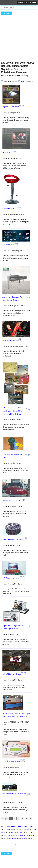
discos (32, 836)
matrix (3, 833)
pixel (18, 830)
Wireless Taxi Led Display (11, 500)
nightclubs (20, 836)
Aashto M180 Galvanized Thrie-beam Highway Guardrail (13, 299)
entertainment (11, 839)
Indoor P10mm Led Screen (12, 674)
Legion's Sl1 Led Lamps (11, 107)
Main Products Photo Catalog (17, 826)
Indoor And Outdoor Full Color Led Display (14, 795)
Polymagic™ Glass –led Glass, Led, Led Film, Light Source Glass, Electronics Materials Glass (15, 411)
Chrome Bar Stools (9, 208)
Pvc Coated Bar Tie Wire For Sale (12, 456)
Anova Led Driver (8, 245)
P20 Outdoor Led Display (11, 578)
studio (9, 836)
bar (12, 833)
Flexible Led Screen (9, 340)
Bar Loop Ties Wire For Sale (12, 539)
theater (31, 833)
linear (9, 830)
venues (25, 839)
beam (28, 830)
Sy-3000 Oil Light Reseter (11, 761)
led (31, 826)
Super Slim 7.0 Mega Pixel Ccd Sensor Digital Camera (13, 627)
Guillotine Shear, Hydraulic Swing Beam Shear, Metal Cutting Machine (15, 715)
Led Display (6, 152)
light (21, 833)
